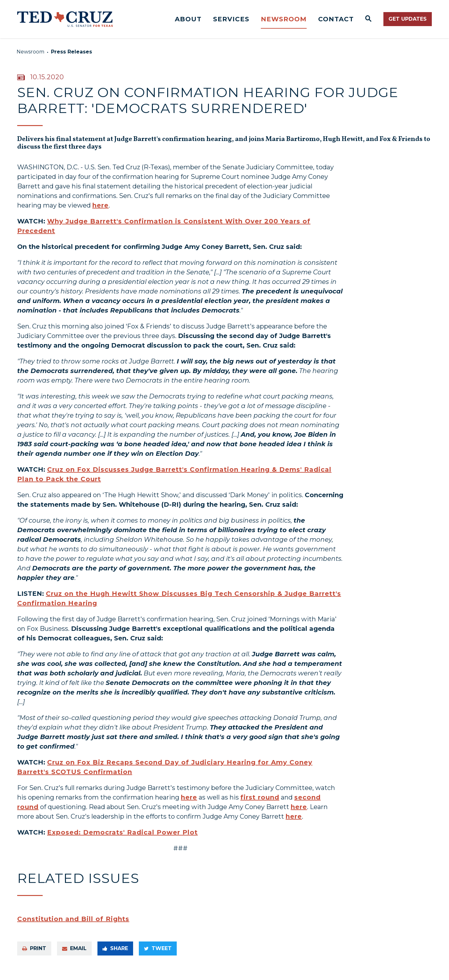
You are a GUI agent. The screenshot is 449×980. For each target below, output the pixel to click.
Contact (336, 19)
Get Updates (408, 19)
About (188, 19)
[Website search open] (369, 19)
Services (231, 19)
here (100, 210)
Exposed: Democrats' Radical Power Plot (122, 837)
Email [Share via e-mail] (74, 953)
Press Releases (71, 52)
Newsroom (284, 19)
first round (260, 802)
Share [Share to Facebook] (115, 953)
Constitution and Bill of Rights (73, 924)
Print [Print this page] (34, 953)
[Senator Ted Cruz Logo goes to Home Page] (65, 19)
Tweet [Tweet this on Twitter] (158, 953)
